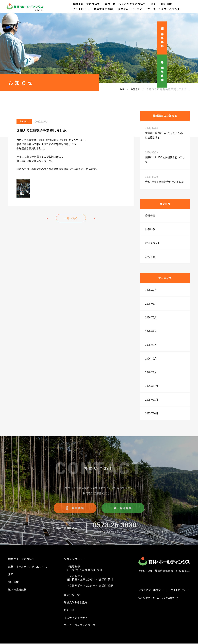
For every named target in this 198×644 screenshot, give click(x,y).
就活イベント (153, 243)
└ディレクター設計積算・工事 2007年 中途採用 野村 (90, 578)
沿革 (11, 575)
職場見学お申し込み (76, 603)
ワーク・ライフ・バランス (80, 626)
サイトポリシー (179, 589)
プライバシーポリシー (151, 589)
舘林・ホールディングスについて (28, 567)
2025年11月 (152, 399)
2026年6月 (151, 304)
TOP (120, 89)
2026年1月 (151, 372)
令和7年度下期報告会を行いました (164, 182)
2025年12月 (152, 386)
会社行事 (150, 215)
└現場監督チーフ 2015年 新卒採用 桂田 (85, 569)
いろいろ (150, 229)
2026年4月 (151, 331)
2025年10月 (152, 413)
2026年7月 (151, 290)
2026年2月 (151, 358)
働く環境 (14, 582)
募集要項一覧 (72, 595)
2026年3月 (151, 345)
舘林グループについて (21, 559)
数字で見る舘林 (17, 590)
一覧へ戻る (71, 218)
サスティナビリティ (76, 618)
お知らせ (135, 89)
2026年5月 (151, 317)
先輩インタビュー (75, 559)
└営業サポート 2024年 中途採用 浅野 (90, 586)
